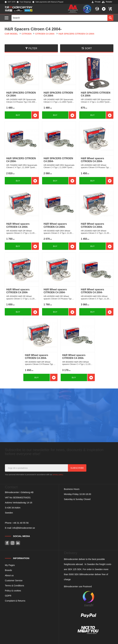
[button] (7, 18)
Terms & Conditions (15, 586)
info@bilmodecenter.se (24, 528)
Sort (88, 48)
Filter (33, 48)
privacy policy (58, 475)
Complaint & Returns (15, 601)
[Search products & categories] (60, 18)
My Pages (10, 565)
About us (9, 575)
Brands (8, 570)
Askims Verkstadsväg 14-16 (19, 503)
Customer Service (14, 581)
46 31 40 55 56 (21, 523)
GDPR (8, 596)
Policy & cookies (13, 591)
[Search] (110, 18)
